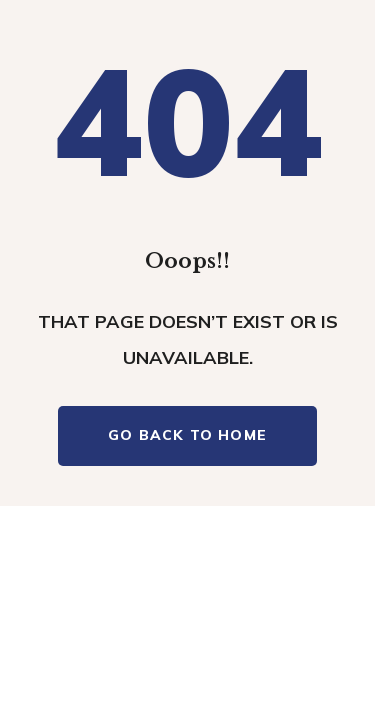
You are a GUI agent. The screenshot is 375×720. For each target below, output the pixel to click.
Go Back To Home (187, 435)
